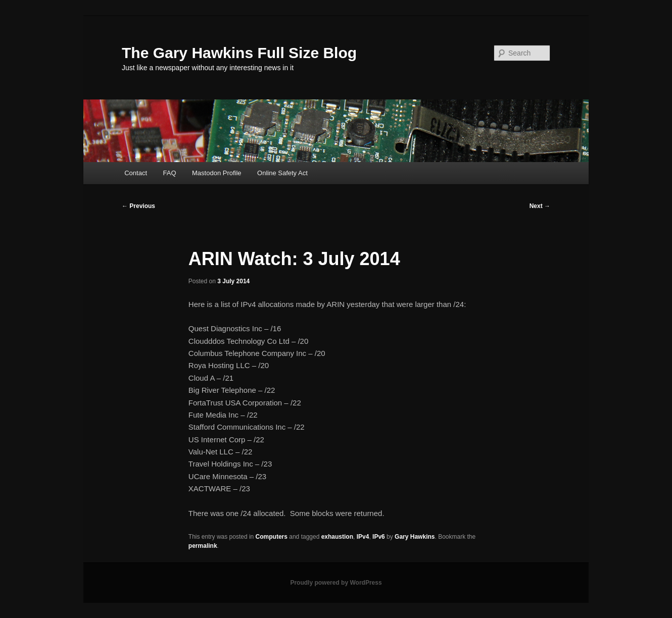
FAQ (170, 173)
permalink (203, 546)
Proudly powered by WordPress (336, 583)
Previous (138, 206)
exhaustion (337, 537)
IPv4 (363, 537)
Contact (136, 173)
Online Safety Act (282, 173)
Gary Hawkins (415, 537)
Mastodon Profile (217, 173)
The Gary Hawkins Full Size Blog (239, 53)
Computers (272, 537)
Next (540, 206)
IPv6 (379, 537)
